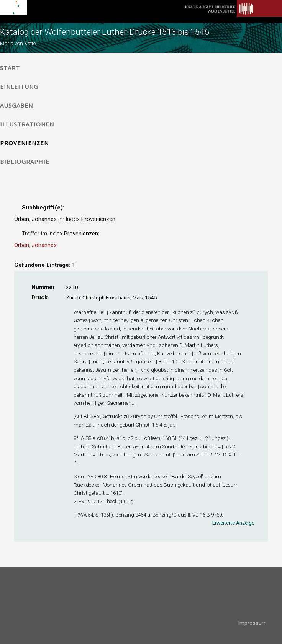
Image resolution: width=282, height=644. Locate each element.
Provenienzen (24, 143)
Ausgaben (16, 105)
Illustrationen (27, 124)
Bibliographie (25, 162)
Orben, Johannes (35, 245)
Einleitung (19, 87)
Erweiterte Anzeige (233, 523)
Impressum (252, 623)
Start (10, 68)
